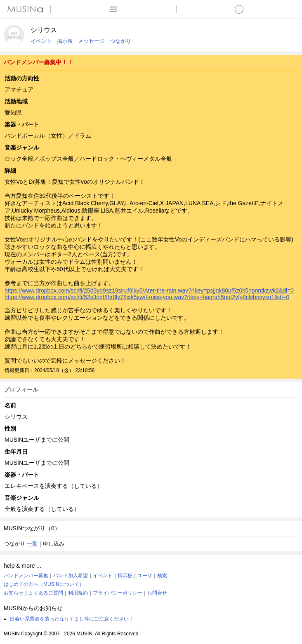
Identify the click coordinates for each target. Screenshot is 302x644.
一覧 (32, 544)
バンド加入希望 (71, 576)
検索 (162, 576)
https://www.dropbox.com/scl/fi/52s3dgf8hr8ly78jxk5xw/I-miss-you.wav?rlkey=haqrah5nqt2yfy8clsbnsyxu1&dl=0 (147, 297)
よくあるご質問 (46, 593)
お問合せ (157, 593)
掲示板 (65, 41)
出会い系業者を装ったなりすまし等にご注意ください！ (72, 619)
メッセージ (91, 41)
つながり (120, 41)
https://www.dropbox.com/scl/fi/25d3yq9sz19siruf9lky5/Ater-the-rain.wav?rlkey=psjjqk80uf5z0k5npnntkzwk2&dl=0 (149, 290)
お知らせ (14, 593)
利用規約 (78, 593)
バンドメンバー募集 (26, 576)
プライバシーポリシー (118, 593)
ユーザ (145, 576)
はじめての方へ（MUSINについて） (44, 584)
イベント (41, 41)
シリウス (44, 30)
